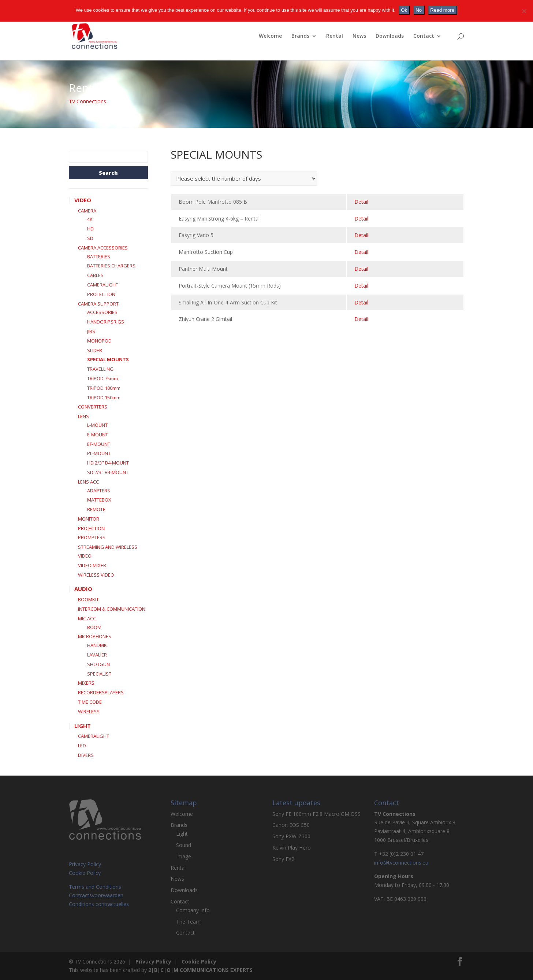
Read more (442, 10)
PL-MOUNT (99, 453)
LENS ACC (88, 482)
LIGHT (83, 726)
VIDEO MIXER (92, 565)
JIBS (91, 331)
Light (182, 834)
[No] (524, 11)
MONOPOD (99, 341)
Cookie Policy (85, 873)
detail (361, 202)
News (359, 36)
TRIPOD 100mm (104, 388)
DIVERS (86, 755)
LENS (83, 416)
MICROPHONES (95, 636)
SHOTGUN (98, 664)
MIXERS (86, 683)
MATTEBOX (99, 500)
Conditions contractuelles (99, 904)
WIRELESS (89, 711)
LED (82, 746)
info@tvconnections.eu (401, 863)
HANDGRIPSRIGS (106, 322)
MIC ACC (87, 618)
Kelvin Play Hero (292, 848)
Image (184, 856)
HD (90, 229)
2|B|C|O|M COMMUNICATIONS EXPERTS (200, 970)
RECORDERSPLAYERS (101, 692)
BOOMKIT (88, 599)
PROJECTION (91, 528)
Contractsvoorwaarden (96, 895)
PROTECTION (101, 294)
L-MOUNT (97, 425)
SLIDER (95, 350)
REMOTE (96, 509)
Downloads (390, 36)
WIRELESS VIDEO (96, 575)
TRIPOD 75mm (102, 378)
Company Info (193, 910)
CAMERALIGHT (103, 285)
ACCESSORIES (102, 312)
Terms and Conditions (95, 887)
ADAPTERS (99, 491)
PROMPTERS (92, 537)
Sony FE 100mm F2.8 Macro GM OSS (316, 814)
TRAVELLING (100, 369)
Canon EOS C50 (291, 825)
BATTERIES (99, 256)
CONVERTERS (93, 407)
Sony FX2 (283, 859)
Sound (184, 845)
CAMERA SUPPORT (98, 304)
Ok (404, 10)
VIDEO (83, 200)
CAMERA (87, 211)
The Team (188, 922)
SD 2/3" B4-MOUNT (108, 472)
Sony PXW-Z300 (291, 836)
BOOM (94, 627)
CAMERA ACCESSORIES (103, 248)
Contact (424, 36)
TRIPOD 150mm (104, 397)
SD (90, 238)
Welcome (270, 36)
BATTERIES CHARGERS (111, 266)
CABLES (95, 275)
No (419, 10)
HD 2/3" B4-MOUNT (108, 463)
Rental (335, 36)
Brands (300, 36)
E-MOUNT (98, 434)
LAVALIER (97, 655)
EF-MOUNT (99, 444)
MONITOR (89, 519)
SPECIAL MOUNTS (108, 359)
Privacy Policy (85, 864)
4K (90, 219)
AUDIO (83, 589)
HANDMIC (98, 645)
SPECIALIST (99, 674)
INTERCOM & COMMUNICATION (112, 609)
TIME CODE (90, 702)
